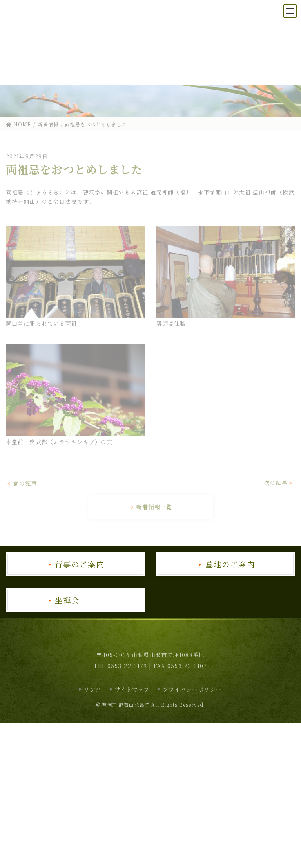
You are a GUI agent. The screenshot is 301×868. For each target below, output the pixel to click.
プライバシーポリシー (192, 689)
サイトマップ (132, 689)
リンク (93, 689)
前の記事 (22, 483)
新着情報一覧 (151, 507)
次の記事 (278, 483)
